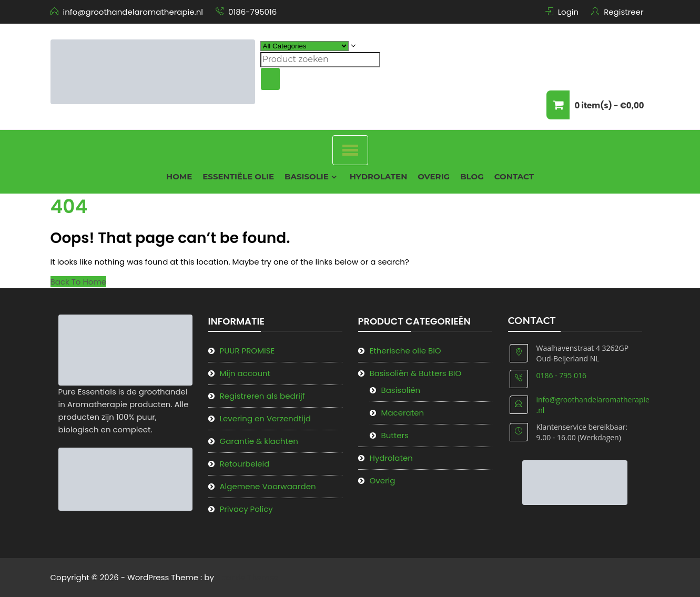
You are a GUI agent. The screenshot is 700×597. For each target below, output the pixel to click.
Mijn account (245, 373)
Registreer (623, 12)
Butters (395, 435)
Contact (514, 176)
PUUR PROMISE (247, 351)
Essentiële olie (238, 176)
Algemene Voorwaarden (268, 486)
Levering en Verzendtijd (265, 418)
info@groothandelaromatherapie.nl (133, 12)
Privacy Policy (246, 509)
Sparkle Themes (247, 577)
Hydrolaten (379, 176)
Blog (472, 176)
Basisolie (307, 176)
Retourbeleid (245, 464)
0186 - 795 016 (561, 375)
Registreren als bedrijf (262, 396)
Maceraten (403, 413)
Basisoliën (401, 390)
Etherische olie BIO (405, 351)
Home (179, 176)
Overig (434, 176)
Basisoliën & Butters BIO (416, 373)
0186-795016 (252, 12)
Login (569, 12)
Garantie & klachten (259, 441)
